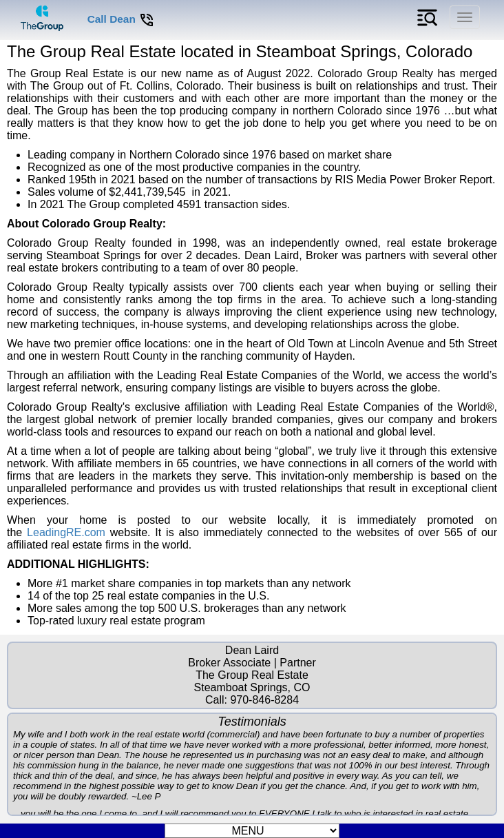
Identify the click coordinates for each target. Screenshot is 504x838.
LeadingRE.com (66, 532)
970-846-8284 (264, 700)
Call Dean (121, 19)
